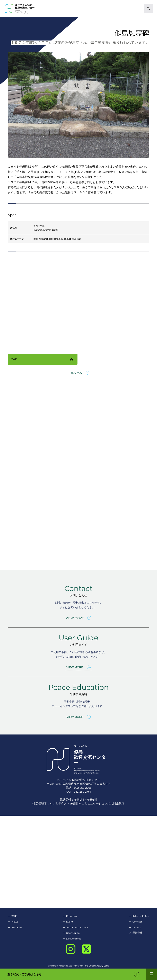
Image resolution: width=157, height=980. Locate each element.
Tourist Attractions (75, 927)
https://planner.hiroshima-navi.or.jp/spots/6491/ (57, 239)
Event (68, 922)
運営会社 (136, 933)
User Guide (71, 933)
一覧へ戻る (78, 373)
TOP (12, 916)
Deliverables (72, 939)
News (13, 922)
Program (70, 916)
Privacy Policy (139, 916)
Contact (135, 922)
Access (135, 927)
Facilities (15, 927)
